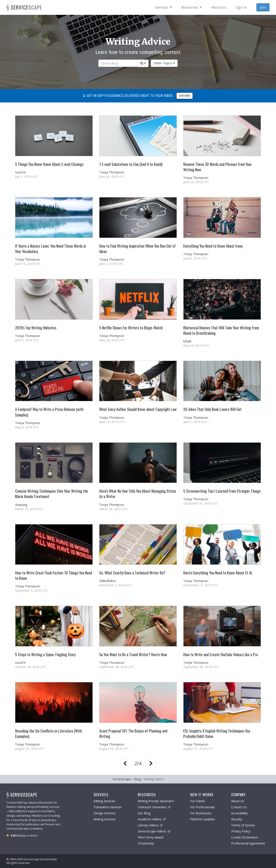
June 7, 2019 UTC (111, 264)
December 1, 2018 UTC (116, 585)
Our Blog (144, 813)
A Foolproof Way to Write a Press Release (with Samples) (49, 412)
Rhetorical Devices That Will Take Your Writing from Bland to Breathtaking (221, 330)
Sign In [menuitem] (241, 7)
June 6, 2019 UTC (195, 258)
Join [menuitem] (263, 7)
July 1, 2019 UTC (27, 177)
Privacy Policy (241, 831)
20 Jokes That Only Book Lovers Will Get (212, 409)
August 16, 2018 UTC (114, 749)
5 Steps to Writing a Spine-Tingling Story (45, 654)
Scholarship (146, 843)
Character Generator (154, 807)
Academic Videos (152, 819)
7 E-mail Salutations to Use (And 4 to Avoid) (131, 164)
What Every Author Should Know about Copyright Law (138, 409)
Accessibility (239, 813)
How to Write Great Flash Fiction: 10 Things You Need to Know (54, 575)
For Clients (198, 801)
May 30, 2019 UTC (112, 340)
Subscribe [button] (185, 96)
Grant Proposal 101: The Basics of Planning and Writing (133, 734)
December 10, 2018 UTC (201, 503)
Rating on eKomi (24, 835)
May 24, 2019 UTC (196, 345)
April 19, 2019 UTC (112, 422)
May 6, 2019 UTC (27, 427)
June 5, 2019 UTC (27, 340)
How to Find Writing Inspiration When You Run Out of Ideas (137, 249)
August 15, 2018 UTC (198, 749)
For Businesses (201, 813)
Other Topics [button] (164, 63)
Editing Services (104, 801)
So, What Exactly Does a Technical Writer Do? (132, 573)
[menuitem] (164, 7)
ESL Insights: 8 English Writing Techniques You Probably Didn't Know (217, 734)
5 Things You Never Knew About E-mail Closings (49, 164)
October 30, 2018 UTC (31, 667)
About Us (238, 801)
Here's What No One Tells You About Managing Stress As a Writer (138, 494)
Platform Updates (203, 819)
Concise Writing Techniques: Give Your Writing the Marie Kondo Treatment (52, 494)
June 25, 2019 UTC (112, 177)
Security (237, 819)
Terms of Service (243, 825)
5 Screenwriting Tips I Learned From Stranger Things (222, 491)
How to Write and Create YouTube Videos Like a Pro (221, 654)
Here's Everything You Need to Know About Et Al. (218, 573)
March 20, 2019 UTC (114, 509)
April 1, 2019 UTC (195, 422)
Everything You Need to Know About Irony (213, 246)
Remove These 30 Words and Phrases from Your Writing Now (218, 167)
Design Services (105, 813)
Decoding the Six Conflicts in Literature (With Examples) (49, 734)
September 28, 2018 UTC (117, 667)
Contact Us (239, 807)
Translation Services (108, 807)
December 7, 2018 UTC (31, 590)
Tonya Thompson (112, 172)
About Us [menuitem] (219, 7)
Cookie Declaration (245, 837)
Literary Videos (150, 825)
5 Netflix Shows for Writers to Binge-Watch (131, 328)
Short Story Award (151, 837)
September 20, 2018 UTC (201, 667)
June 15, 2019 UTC (28, 264)
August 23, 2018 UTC (30, 749)
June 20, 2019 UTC (196, 182)
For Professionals (202, 807)
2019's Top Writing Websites (36, 328)
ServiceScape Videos (154, 831)
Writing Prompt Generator (156, 801)
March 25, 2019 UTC (29, 509)
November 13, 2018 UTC (201, 585)
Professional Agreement (248, 843)
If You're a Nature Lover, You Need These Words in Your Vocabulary (51, 249)
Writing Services (105, 819)
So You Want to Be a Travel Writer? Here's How (133, 654)
